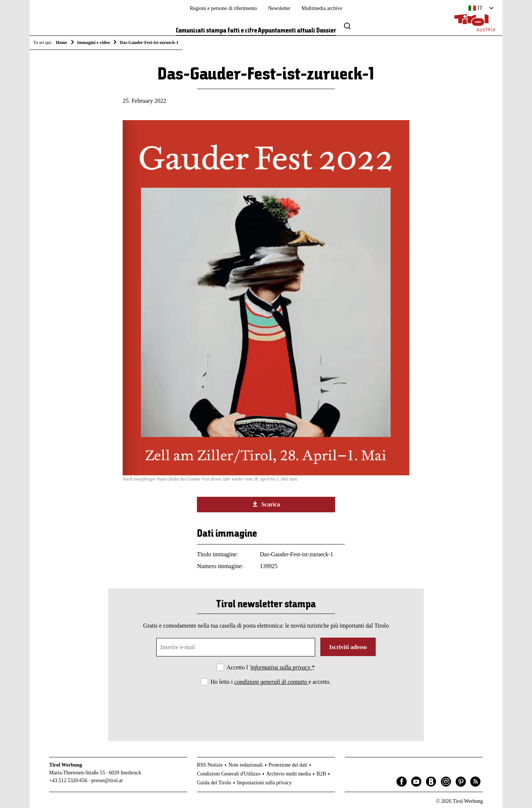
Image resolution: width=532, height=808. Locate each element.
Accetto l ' (271, 667)
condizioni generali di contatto (271, 682)
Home (62, 43)
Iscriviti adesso (348, 647)
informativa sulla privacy (281, 667)
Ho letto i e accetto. (271, 682)
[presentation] (266, 707)
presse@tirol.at (107, 780)
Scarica (266, 504)
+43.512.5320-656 (68, 780)
